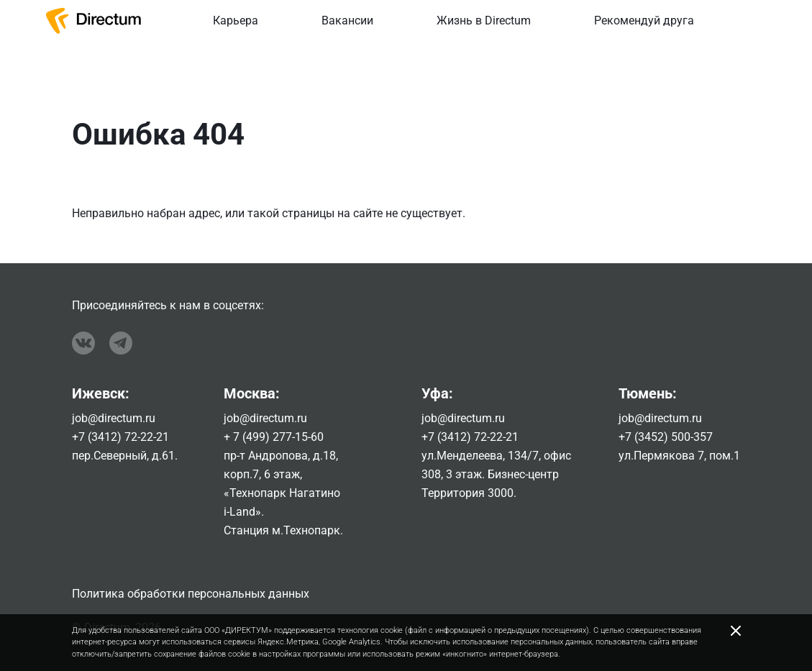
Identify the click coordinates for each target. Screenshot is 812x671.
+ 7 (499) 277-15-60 (274, 437)
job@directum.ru (114, 418)
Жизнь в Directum (484, 20)
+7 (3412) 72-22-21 (120, 437)
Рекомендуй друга (644, 20)
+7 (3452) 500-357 (666, 437)
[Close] (736, 630)
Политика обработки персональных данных (191, 594)
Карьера (236, 20)
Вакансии (347, 20)
